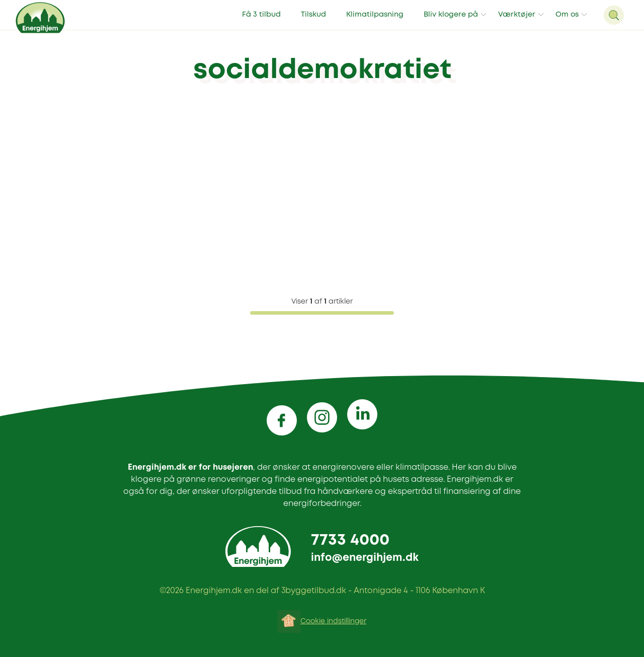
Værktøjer (517, 15)
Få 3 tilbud (261, 15)
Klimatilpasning (375, 15)
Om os (567, 15)
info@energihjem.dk (365, 558)
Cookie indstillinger (333, 621)
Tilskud (313, 15)
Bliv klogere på (451, 15)
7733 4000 (350, 540)
